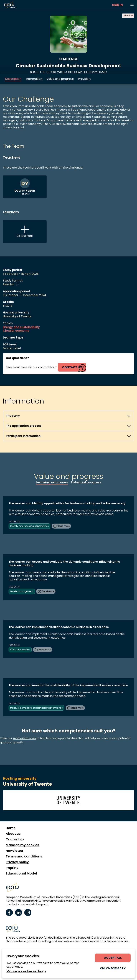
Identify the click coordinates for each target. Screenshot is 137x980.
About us (13, 834)
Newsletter (15, 851)
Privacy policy (17, 862)
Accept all (113, 958)
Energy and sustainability (21, 327)
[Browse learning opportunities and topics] (132, 5)
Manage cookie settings (26, 971)
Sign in (117, 5)
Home (11, 828)
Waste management (22, 591)
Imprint (12, 868)
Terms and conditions (24, 856)
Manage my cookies (22, 845)
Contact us (15, 839)
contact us (72, 367)
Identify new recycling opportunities (29, 526)
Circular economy (16, 331)
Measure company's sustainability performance (36, 708)
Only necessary (113, 968)
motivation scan (24, 738)
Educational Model (21, 873)
